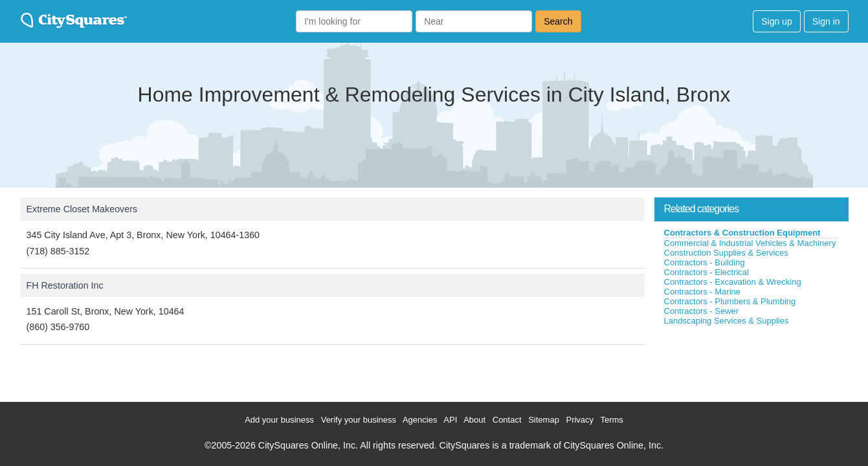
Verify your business (359, 420)
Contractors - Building (705, 262)
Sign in (826, 21)
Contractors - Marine (702, 292)
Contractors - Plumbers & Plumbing (730, 301)
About (474, 420)
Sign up (776, 21)
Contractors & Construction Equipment (742, 233)
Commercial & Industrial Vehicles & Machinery (750, 243)
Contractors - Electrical (707, 272)
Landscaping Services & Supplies (727, 321)
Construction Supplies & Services (726, 253)
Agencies (420, 420)
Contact (507, 420)
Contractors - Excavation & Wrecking (733, 282)
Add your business (279, 420)
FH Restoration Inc (65, 285)
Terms (611, 420)
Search (558, 21)
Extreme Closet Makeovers (82, 209)
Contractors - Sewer (702, 311)
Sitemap (544, 420)
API (450, 420)
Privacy (580, 420)
